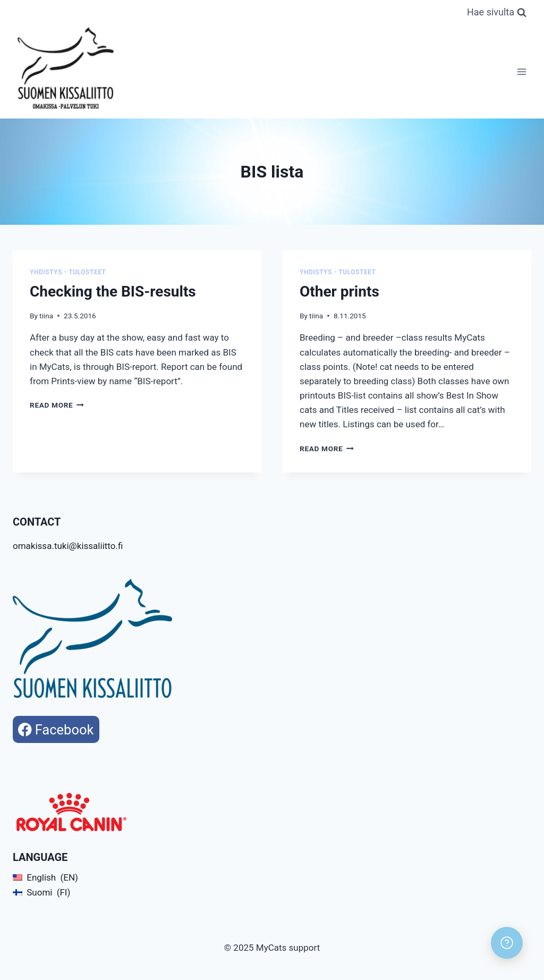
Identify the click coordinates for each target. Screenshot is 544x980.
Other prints (339, 292)
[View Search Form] (497, 12)
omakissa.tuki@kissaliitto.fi (68, 546)
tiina (46, 316)
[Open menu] (521, 71)
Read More (57, 405)
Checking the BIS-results (113, 292)
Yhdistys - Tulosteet (68, 272)
